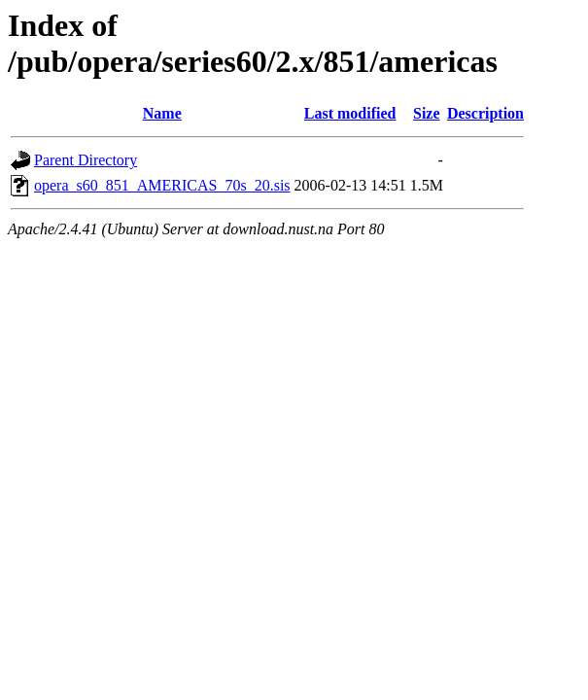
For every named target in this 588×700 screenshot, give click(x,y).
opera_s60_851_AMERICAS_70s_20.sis (162, 185)
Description (485, 113)
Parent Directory (86, 160)
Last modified (350, 113)
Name (162, 113)
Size (427, 113)
